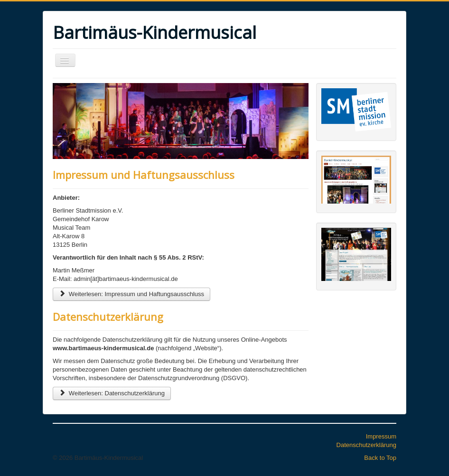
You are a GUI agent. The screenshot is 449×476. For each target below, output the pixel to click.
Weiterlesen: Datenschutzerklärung (112, 393)
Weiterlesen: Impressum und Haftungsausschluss (131, 294)
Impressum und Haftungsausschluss (144, 175)
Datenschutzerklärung (108, 317)
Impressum (381, 436)
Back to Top (380, 458)
